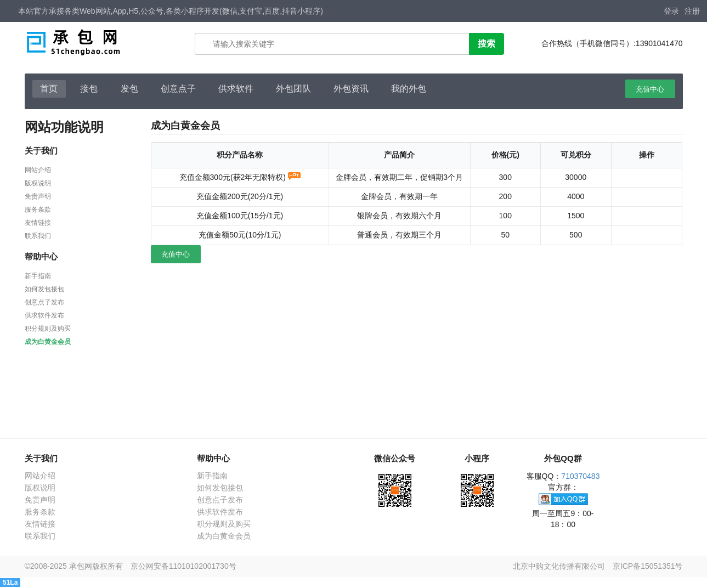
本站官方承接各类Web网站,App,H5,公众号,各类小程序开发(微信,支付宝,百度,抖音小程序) (171, 11)
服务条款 (38, 210)
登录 (671, 11)
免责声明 (38, 196)
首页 (49, 89)
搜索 (487, 44)
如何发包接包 (44, 289)
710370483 (580, 476)
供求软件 (236, 89)
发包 (129, 89)
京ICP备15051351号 (648, 566)
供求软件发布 (44, 315)
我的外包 (409, 89)
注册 (692, 11)
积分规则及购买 (48, 329)
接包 (89, 89)
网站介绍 (38, 170)
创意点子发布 (44, 302)
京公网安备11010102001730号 (183, 566)
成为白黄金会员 (48, 342)
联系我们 (38, 236)
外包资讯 (351, 89)
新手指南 (38, 276)
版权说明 (38, 183)
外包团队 (293, 89)
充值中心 (650, 89)
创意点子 (178, 89)
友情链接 (38, 223)
